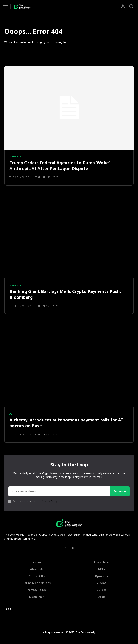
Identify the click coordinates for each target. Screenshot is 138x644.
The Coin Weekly (20, 177)
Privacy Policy (49, 501)
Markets (15, 157)
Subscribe (120, 491)
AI (11, 414)
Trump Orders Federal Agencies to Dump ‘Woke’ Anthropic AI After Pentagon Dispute (60, 166)
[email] (59, 491)
